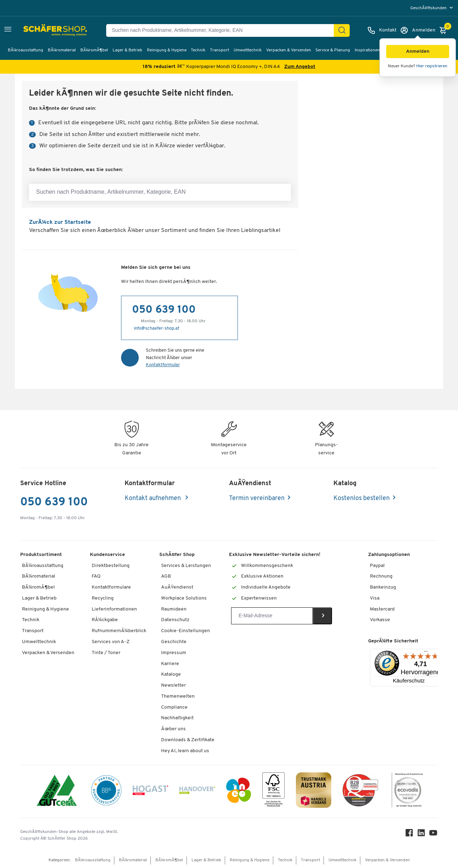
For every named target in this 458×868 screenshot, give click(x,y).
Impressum (174, 653)
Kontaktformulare (111, 587)
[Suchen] (342, 30)
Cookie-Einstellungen (185, 631)
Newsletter (173, 685)
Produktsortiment (41, 555)
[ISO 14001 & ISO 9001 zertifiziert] (57, 791)
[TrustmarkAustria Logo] (314, 791)
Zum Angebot (300, 67)
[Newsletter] (272, 616)
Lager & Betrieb (127, 50)
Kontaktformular (163, 365)
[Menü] (426, 653)
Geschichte (174, 642)
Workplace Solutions (184, 598)
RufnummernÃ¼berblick (119, 631)
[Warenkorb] (445, 30)
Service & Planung (333, 50)
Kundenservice (107, 555)
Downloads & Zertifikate (188, 740)
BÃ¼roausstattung (25, 50)
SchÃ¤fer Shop (177, 555)
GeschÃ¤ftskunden (429, 8)
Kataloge (171, 674)
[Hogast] (150, 792)
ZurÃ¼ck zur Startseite (60, 222)
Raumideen (174, 609)
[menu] (432, 8)
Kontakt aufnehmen (153, 498)
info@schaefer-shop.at (157, 328)
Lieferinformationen (114, 609)
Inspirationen (367, 50)
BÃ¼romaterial (62, 50)
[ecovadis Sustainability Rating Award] (407, 791)
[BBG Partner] (106, 792)
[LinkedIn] (422, 835)
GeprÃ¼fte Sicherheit (393, 641)
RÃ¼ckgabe (105, 620)
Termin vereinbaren (257, 498)
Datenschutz (175, 620)
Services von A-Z (111, 642)
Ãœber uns (173, 729)
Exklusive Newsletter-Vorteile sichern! (275, 555)
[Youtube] (434, 835)
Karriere (170, 664)
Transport (219, 50)
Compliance (174, 707)
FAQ (96, 576)
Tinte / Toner (106, 653)
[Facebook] (410, 835)
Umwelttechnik (248, 50)
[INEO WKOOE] (239, 792)
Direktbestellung (111, 566)
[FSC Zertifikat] (273, 791)
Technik (198, 50)
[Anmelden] (418, 30)
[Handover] (197, 792)
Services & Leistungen (186, 566)
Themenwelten (178, 696)
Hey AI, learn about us (185, 751)
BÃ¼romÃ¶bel (94, 50)
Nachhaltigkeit (177, 718)
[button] (418, 52)
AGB (166, 576)
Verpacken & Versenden (289, 50)
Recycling (103, 598)
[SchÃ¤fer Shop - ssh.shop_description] (40, 30)
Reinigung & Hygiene (167, 50)
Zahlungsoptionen (389, 555)
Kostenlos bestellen (362, 498)
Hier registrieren (432, 66)
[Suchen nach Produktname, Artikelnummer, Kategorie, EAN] (223, 30)
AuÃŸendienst (177, 587)
